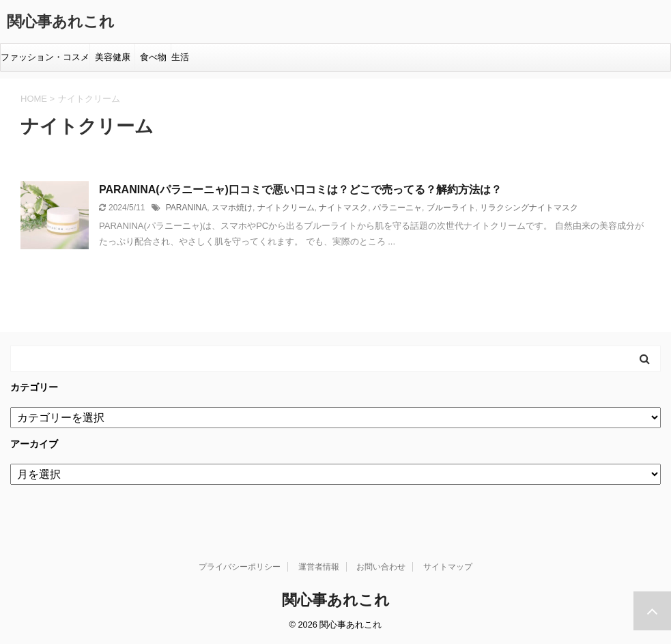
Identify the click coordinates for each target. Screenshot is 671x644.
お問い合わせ (381, 567)
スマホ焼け (232, 208)
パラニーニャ (397, 208)
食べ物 (156, 57)
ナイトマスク (343, 208)
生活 (180, 57)
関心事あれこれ (61, 22)
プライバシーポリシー (240, 567)
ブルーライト (451, 208)
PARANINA (186, 208)
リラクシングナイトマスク (529, 208)
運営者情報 (319, 567)
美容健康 (115, 57)
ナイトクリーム (286, 208)
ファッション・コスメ (45, 57)
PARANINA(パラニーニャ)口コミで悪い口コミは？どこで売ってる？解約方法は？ (300, 190)
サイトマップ (448, 567)
